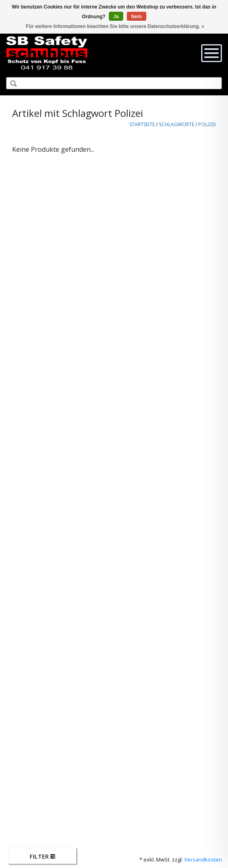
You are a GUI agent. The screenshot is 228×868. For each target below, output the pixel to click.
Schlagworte (177, 124)
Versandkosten (203, 859)
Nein (137, 17)
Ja (116, 17)
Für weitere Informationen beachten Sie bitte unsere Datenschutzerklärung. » (115, 26)
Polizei (207, 124)
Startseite (142, 124)
